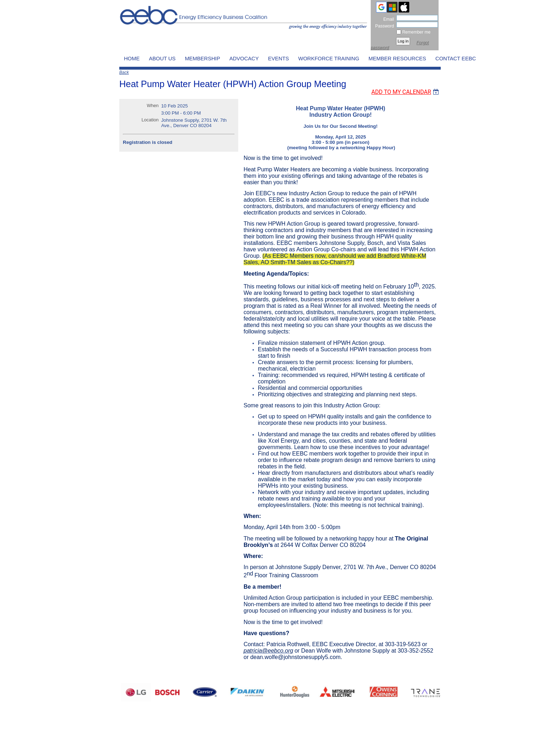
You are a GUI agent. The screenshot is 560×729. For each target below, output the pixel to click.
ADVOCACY (244, 59)
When (153, 106)
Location (150, 120)
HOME (132, 59)
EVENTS (278, 59)
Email (387, 19)
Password (383, 26)
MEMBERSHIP (203, 59)
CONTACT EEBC (456, 59)
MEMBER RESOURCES (397, 59)
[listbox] (406, 83)
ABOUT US (162, 59)
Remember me (416, 32)
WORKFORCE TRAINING (329, 59)
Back (124, 72)
